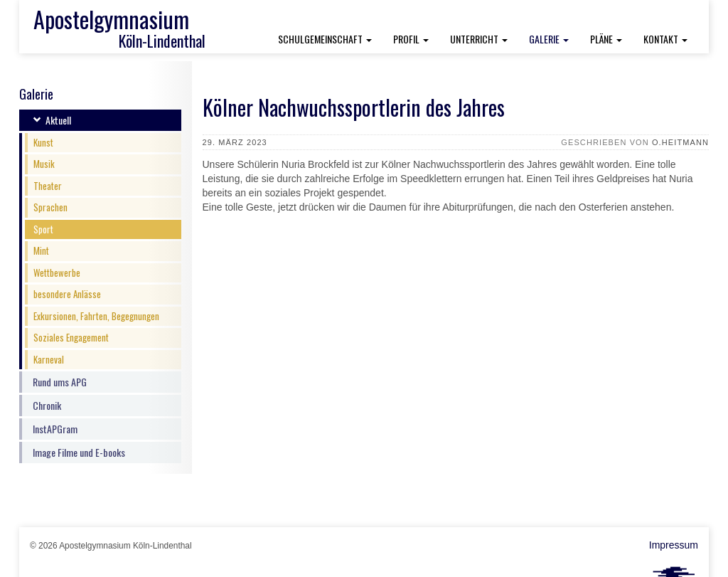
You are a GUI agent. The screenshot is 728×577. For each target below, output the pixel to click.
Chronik (47, 405)
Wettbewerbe (57, 272)
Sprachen (50, 207)
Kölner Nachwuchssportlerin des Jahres (354, 107)
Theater (48, 186)
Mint (41, 250)
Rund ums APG (60, 382)
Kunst (43, 142)
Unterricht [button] (479, 39)
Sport (43, 229)
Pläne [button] (606, 39)
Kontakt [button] (665, 39)
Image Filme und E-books (79, 452)
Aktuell (58, 120)
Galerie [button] (554, 38)
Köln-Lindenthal (162, 41)
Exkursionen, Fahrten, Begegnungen (96, 316)
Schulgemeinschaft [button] (325, 39)
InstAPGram (55, 429)
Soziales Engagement (71, 337)
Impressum (674, 545)
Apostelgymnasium (111, 19)
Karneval (49, 359)
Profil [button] (411, 39)
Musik (44, 164)
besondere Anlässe (67, 294)
